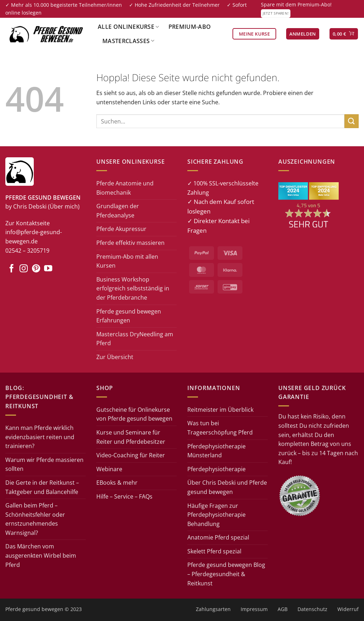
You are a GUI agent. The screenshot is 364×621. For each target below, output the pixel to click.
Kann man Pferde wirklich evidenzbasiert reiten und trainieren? (40, 437)
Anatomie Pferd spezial (218, 537)
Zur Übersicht (115, 357)
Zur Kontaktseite (28, 223)
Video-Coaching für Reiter (131, 455)
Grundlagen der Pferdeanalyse (118, 211)
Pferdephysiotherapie (216, 469)
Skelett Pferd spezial (214, 551)
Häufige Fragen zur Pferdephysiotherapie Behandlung (216, 515)
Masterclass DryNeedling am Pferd (135, 339)
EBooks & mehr (117, 483)
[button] (303, 34)
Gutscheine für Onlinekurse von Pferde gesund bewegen (134, 414)
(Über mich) (64, 206)
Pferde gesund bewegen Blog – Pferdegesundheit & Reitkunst (226, 574)
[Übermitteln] (352, 121)
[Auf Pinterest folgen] (36, 269)
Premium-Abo (190, 27)
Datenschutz (312, 609)
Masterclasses (129, 41)
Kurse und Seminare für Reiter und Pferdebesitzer (131, 437)
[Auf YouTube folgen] (48, 269)
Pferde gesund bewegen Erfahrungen (129, 316)
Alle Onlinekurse (129, 27)
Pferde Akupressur (121, 229)
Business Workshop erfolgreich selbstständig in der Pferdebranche (133, 288)
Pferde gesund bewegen (34, 609)
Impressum (254, 609)
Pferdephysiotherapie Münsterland (216, 451)
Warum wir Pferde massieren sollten (44, 464)
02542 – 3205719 (27, 251)
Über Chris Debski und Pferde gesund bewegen (227, 487)
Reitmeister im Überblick (220, 410)
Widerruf (348, 609)
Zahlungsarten (213, 609)
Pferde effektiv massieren (130, 243)
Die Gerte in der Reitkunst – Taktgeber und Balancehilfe (42, 487)
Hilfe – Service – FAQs (124, 496)
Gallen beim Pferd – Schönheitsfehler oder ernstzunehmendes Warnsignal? (35, 519)
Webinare (109, 469)
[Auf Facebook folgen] (12, 269)
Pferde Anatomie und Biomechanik (125, 188)
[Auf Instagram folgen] (24, 269)
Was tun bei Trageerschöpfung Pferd (220, 428)
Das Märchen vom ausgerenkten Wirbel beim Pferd (41, 555)
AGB (283, 609)
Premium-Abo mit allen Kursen (127, 261)
